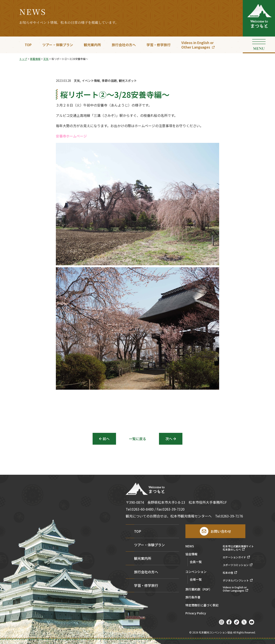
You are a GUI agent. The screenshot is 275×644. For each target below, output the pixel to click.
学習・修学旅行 (159, 45)
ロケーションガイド (234, 557)
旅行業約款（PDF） (199, 590)
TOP (28, 45)
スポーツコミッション (236, 565)
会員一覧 (196, 562)
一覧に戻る (137, 439)
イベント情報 (91, 81)
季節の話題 (109, 81)
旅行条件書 (193, 597)
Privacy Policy (196, 613)
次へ (169, 439)
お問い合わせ (221, 531)
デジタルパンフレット (236, 580)
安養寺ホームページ (71, 136)
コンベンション (196, 572)
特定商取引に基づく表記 (202, 605)
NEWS (190, 546)
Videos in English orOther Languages (197, 45)
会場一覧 (196, 579)
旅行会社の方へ (124, 45)
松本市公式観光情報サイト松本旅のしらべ (238, 548)
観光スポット (128, 81)
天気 (77, 81)
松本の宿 (228, 573)
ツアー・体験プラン (58, 45)
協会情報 (191, 554)
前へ (106, 439)
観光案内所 (92, 45)
